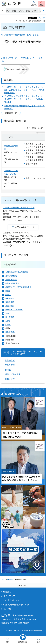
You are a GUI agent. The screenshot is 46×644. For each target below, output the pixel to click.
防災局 (8, 295)
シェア (42, 18)
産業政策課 (10, 365)
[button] (34, 4)
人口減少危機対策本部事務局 (17, 272)
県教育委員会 (11, 332)
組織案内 (10, 579)
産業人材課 (10, 379)
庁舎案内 (7, 592)
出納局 (8, 321)
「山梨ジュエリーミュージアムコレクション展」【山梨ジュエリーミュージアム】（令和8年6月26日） (24, 90)
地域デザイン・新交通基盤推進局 (18, 287)
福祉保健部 (10, 298)
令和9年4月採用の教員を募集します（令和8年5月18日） (24, 107)
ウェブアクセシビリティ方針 (16, 605)
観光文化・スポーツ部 (14, 310)
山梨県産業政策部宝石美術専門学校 (19, 207)
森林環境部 (10, 302)
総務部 (8, 291)
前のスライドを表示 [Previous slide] (3, 11)
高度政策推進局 (11, 276)
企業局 (8, 325)
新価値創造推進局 (12, 283)
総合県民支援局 (11, 280)
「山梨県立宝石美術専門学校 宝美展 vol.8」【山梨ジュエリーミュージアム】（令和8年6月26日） (24, 99)
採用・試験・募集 (13, 374)
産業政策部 (10, 306)
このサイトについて (12, 600)
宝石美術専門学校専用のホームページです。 (21, 35)
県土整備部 (10, 317)
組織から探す (12, 264)
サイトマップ (9, 596)
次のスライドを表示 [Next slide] (43, 11)
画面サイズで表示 (38, 128)
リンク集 (7, 609)
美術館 (8, 370)
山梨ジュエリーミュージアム (11, 172)
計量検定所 (10, 360)
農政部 (8, 313)
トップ (3, 579)
